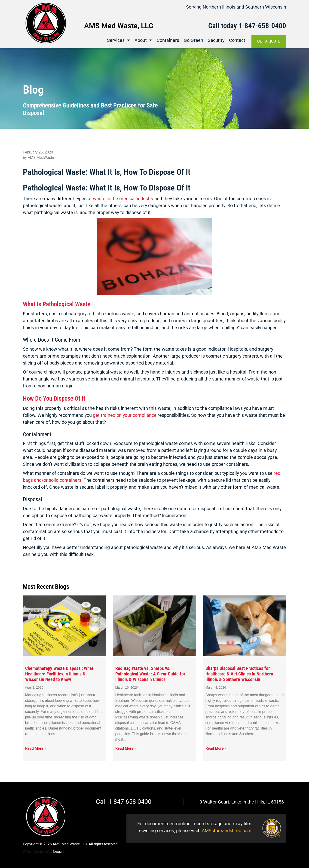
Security (216, 40)
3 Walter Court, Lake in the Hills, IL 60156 (242, 802)
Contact (237, 40)
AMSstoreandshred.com (227, 831)
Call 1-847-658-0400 (124, 802)
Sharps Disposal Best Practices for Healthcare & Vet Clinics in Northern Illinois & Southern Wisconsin (239, 674)
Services (118, 40)
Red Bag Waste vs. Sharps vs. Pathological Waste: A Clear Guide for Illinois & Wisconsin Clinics (150, 674)
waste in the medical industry (123, 199)
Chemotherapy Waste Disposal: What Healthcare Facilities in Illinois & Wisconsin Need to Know (59, 674)
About (143, 40)
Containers (168, 40)
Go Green (193, 40)
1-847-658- (255, 26)
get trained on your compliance (125, 415)
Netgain (59, 852)
